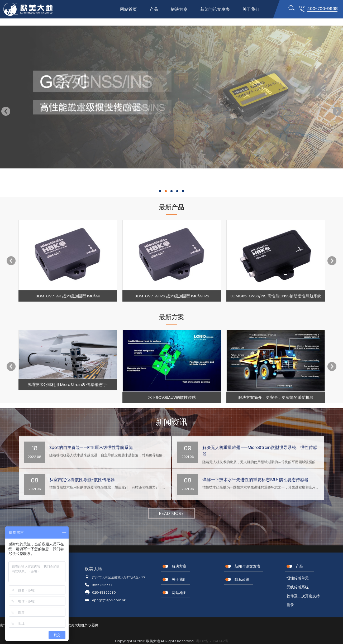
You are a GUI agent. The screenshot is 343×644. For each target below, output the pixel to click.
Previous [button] (6, 111)
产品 (154, 9)
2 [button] (166, 191)
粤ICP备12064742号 (212, 641)
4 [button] (177, 191)
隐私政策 (242, 579)
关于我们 (251, 9)
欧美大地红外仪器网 (83, 625)
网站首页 (128, 9)
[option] (68, 264)
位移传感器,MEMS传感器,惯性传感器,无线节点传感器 (32, 9)
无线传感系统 (298, 587)
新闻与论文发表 (215, 9)
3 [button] (171, 191)
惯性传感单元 (298, 578)
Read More (171, 513)
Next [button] (337, 111)
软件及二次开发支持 (303, 596)
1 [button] (160, 191)
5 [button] (183, 191)
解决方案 (179, 9)
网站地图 (179, 593)
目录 (290, 605)
